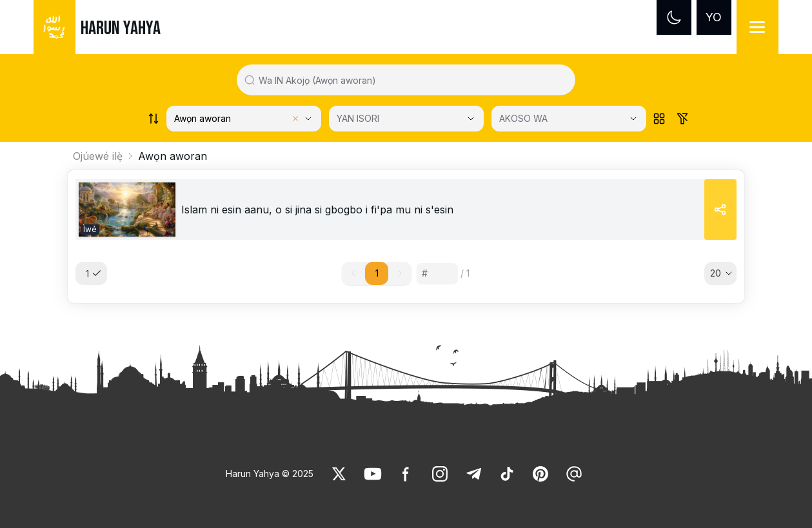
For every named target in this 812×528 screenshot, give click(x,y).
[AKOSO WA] (569, 119)
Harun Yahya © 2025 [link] (270, 474)
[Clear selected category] (295, 119)
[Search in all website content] (411, 80)
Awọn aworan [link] (173, 156)
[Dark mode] (674, 17)
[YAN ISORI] (406, 119)
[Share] (720, 210)
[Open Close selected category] (471, 119)
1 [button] (377, 273)
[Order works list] (153, 119)
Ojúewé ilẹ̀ (98, 156)
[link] (127, 210)
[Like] (339, 474)
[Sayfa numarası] (437, 273)
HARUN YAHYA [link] (121, 28)
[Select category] (244, 119)
